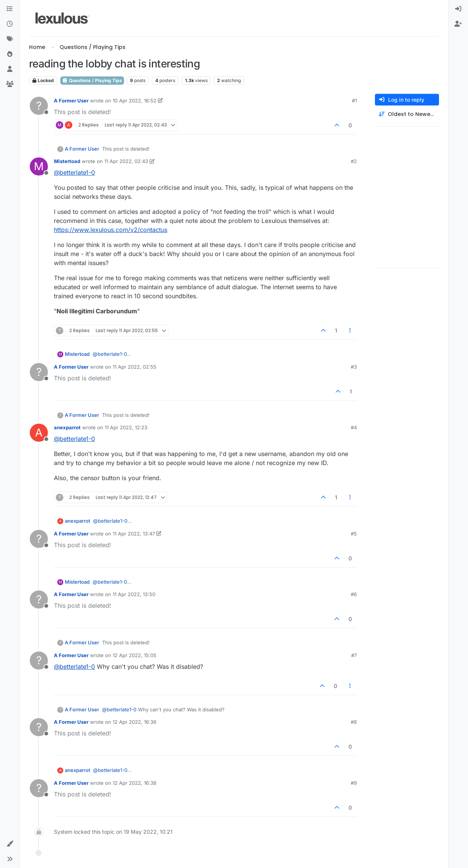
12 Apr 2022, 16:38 (135, 783)
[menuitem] (458, 9)
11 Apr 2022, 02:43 (126, 161)
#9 (354, 783)
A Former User (71, 101)
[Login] (458, 9)
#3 (354, 367)
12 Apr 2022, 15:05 (135, 655)
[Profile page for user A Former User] (39, 106)
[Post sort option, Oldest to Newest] (407, 114)
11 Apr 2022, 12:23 (126, 427)
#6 (354, 594)
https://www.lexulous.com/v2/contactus (111, 230)
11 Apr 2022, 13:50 (134, 594)
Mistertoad (67, 161)
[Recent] (10, 24)
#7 (354, 655)
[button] (10, 844)
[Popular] (10, 54)
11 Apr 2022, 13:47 (134, 534)
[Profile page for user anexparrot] (39, 433)
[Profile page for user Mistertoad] (39, 166)
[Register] (458, 24)
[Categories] (10, 9)
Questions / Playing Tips (92, 80)
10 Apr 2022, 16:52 (135, 101)
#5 (354, 534)
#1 (354, 101)
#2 (354, 161)
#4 (354, 427)
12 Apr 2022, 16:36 (135, 722)
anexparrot (67, 427)
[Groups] (10, 84)
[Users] (10, 69)
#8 (354, 722)
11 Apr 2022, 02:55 (135, 367)
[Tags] (10, 39)
